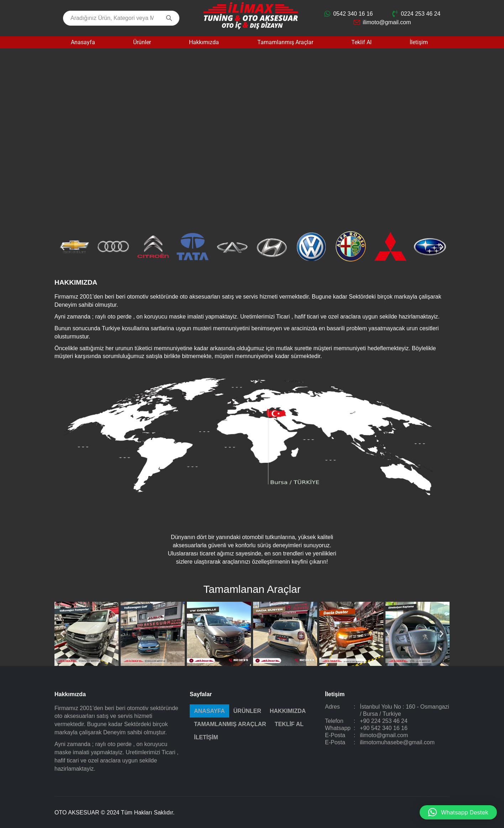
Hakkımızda (204, 42)
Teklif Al (361, 42)
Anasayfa (83, 42)
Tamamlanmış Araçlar (285, 42)
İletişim (419, 42)
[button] (62, 247)
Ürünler (142, 42)
